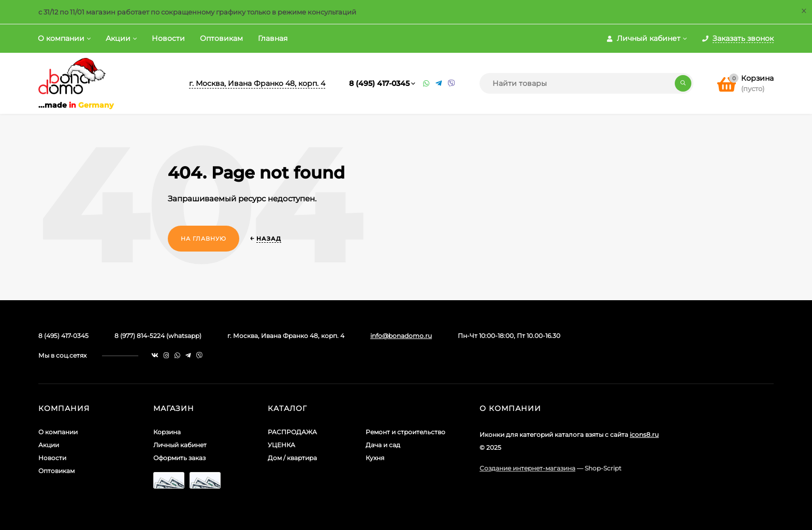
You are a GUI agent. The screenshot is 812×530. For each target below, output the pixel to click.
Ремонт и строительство (405, 432)
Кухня (375, 458)
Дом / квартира (292, 458)
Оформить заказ (179, 458)
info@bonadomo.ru (401, 336)
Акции (118, 38)
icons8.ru (644, 435)
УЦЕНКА (281, 445)
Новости (168, 38)
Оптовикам (221, 38)
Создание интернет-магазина (527, 468)
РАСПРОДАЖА (292, 432)
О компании (61, 38)
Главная (273, 38)
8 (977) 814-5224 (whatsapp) (158, 336)
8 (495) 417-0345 (379, 83)
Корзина (167, 432)
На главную (204, 239)
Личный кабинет (180, 445)
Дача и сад (383, 445)
